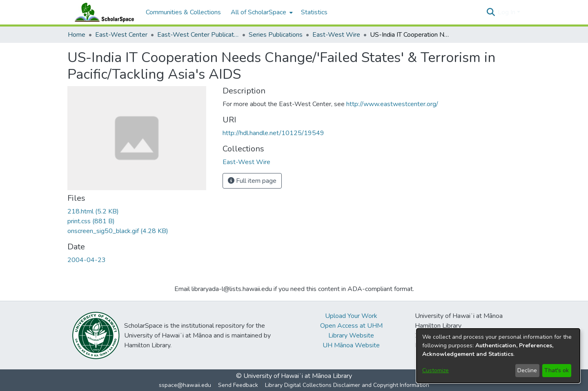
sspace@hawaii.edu (185, 385)
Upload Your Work (351, 316)
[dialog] (498, 356)
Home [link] (77, 35)
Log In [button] (507, 12)
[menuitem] (261, 12)
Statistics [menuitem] (314, 12)
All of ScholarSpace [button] (258, 12)
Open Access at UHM (351, 326)
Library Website (351, 335)
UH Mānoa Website (351, 345)
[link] (93, 211)
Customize (435, 370)
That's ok (557, 370)
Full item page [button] (252, 181)
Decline (527, 370)
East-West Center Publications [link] (198, 35)
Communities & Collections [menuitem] (183, 12)
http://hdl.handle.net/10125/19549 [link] (273, 133)
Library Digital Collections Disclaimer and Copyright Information (347, 385)
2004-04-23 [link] (87, 260)
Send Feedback (238, 385)
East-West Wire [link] (336, 35)
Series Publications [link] (276, 35)
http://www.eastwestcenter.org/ (392, 104)
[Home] (102, 12)
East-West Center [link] (121, 35)
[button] (491, 12)
